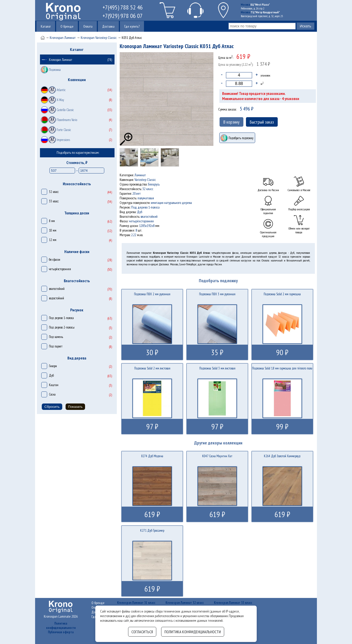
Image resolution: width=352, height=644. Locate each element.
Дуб (51, 375)
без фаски (55, 260)
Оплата (88, 26)
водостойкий (56, 298)
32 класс (54, 192)
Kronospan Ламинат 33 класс (233, 603)
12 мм (53, 240)
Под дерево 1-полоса (61, 318)
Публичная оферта (61, 632)
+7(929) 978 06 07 (123, 16)
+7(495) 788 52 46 (123, 7)
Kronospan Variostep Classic (99, 38)
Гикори (53, 366)
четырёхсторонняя (60, 269)
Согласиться (142, 632)
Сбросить (52, 407)
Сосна (52, 394)
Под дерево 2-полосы (62, 327)
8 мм (52, 221)
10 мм (53, 230)
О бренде (67, 26)
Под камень (56, 337)
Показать (75, 407)
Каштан (54, 385)
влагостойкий (57, 289)
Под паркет (56, 346)
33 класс (54, 201)
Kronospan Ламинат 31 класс (136, 603)
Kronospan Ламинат (63, 38)
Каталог (46, 26)
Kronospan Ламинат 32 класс (185, 603)
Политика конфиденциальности (61, 626)
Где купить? (132, 26)
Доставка (108, 26)
